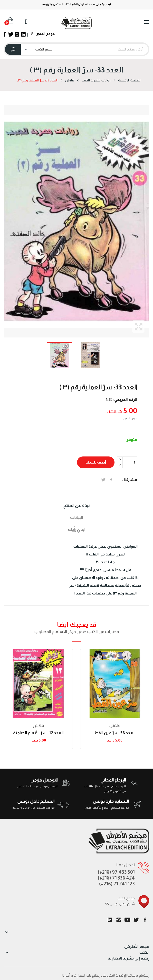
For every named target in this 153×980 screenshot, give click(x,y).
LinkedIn (110, 920)
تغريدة (103, 480)
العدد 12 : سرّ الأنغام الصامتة (38, 733)
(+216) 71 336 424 (116, 878)
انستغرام (119, 920)
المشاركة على (111, 480)
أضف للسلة (96, 462)
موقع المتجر (43, 34)
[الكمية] (130, 462)
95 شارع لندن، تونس (120, 904)
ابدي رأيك (77, 529)
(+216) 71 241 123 (117, 884)
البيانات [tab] (77, 517)
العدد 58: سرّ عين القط (115, 733)
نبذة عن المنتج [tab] (76, 505)
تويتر (136, 920)
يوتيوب (127, 920)
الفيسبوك (145, 920)
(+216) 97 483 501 (116, 872)
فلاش (38, 726)
